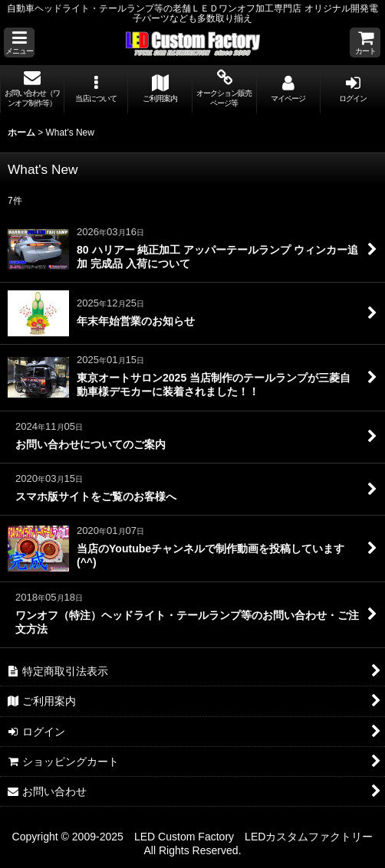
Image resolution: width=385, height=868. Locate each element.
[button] (19, 43)
